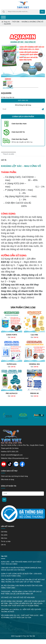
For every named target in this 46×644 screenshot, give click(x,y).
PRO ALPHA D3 (12, 394)
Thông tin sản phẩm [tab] (8, 154)
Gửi (4, 500)
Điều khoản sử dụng (7, 480)
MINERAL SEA (34, 364)
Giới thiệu (4, 532)
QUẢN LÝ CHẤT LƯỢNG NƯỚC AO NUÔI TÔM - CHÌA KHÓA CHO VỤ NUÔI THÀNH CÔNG (21, 575)
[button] (5, 55)
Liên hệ (4, 545)
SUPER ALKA (12, 364)
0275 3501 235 (23, 101)
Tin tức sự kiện (6, 542)
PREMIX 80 (34, 394)
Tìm (42, 12)
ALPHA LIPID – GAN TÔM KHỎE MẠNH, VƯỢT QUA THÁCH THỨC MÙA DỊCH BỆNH (21, 564)
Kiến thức (4, 538)
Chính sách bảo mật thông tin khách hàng (14, 476)
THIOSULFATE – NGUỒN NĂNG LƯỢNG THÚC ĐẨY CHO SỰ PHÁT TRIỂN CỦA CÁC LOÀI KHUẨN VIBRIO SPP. (21, 593)
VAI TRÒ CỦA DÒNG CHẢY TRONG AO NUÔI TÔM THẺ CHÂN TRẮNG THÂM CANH (22, 587)
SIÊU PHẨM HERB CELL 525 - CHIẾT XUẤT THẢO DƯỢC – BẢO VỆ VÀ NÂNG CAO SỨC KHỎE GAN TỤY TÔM (22, 617)
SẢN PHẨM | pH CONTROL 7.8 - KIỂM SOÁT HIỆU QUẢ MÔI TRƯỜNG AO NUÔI (21, 611)
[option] (8, 416)
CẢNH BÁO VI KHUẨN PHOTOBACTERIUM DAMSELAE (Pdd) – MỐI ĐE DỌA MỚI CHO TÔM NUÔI (22, 569)
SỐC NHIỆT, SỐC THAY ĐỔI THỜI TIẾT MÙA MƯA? (18, 598)
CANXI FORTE (12, 335)
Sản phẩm (5, 535)
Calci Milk (34, 335)
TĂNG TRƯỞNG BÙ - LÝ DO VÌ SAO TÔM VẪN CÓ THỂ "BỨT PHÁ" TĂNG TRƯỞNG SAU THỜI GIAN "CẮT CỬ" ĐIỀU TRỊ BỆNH (23, 581)
